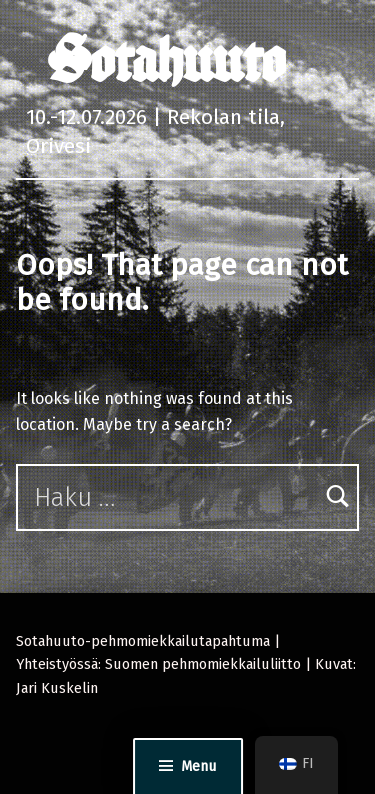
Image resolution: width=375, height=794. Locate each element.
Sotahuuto (166, 60)
